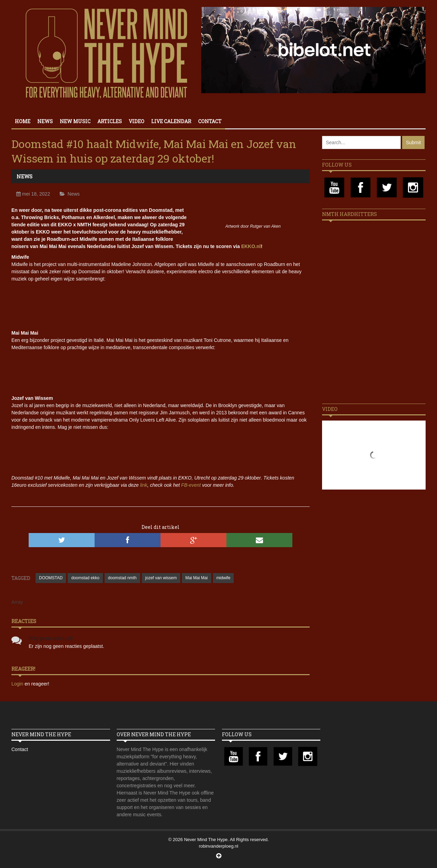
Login (18, 684)
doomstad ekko (85, 578)
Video (137, 121)
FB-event (191, 485)
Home (23, 121)
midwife (224, 578)
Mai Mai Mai (197, 578)
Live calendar (171, 121)
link (144, 485)
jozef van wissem (161, 578)
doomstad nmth (122, 578)
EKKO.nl (251, 246)
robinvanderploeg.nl (218, 846)
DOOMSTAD (51, 578)
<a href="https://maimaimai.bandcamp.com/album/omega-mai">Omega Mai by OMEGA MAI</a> (161, 372)
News (45, 121)
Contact (210, 121)
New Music (75, 121)
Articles (110, 121)
